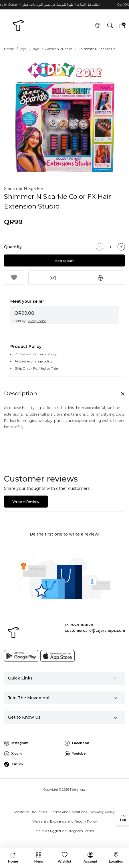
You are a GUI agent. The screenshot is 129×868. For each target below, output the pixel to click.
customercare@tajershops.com (95, 631)
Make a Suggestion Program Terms (65, 831)
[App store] (57, 656)
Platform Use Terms (31, 812)
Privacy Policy (103, 812)
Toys (23, 49)
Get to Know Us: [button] (25, 717)
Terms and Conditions (69, 812)
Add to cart (64, 261)
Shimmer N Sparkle (23, 189)
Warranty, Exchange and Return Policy (65, 821)
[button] (110, 26)
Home (9, 49)
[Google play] (21, 656)
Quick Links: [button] (21, 678)
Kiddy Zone (37, 321)
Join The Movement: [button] (29, 698)
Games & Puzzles (59, 49)
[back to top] (123, 818)
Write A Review (26, 501)
